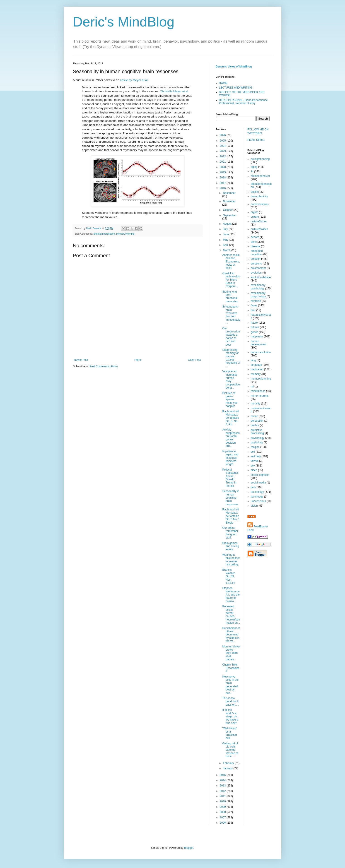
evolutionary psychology (258, 287)
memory (256, 374)
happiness (257, 337)
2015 (223, 775)
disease (255, 246)
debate (255, 237)
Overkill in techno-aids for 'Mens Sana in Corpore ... (231, 280)
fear (253, 310)
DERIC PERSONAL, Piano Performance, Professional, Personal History (244, 102)
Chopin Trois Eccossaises (231, 668)
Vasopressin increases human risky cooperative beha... (231, 380)
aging (254, 167)
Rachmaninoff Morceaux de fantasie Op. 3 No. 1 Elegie (231, 516)
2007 (223, 818)
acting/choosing (260, 159)
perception (257, 421)
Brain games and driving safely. (231, 546)
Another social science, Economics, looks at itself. (231, 262)
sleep (254, 470)
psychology (258, 438)
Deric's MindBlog (124, 22)
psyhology (257, 442)
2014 (223, 780)
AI (252, 171)
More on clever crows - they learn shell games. (231, 653)
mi (252, 387)
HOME (223, 83)
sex (253, 466)
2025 (223, 141)
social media (258, 483)
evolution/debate (261, 277)
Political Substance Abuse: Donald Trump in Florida (230, 478)
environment (258, 268)
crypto (255, 212)
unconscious (258, 501)
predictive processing (257, 432)
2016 (223, 188)
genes (255, 332)
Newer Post (81, 360)
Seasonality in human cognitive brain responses (231, 498)
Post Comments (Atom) (104, 366)
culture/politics (259, 229)
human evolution (261, 352)
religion (255, 447)
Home (138, 360)
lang (253, 360)
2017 (223, 183)
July (226, 229)
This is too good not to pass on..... (231, 701)
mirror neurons (260, 396)
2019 (223, 172)
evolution (256, 273)
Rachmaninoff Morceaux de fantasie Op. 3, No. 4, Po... (231, 418)
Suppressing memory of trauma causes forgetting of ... (231, 358)
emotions (256, 264)
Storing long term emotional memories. (230, 297)
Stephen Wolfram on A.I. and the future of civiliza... (231, 595)
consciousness (260, 204)
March (227, 250)
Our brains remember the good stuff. (230, 533)
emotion (256, 259)
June (226, 234)
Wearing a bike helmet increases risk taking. (231, 560)
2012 (223, 791)
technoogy (257, 497)
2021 (223, 162)
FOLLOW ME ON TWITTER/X (258, 131)
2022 (223, 156)
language (256, 365)
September (230, 215)
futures (255, 327)
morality (256, 404)
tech (253, 487)
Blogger (189, 848)
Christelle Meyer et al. (174, 91)
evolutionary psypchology (258, 295)
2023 (223, 151)
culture (255, 217)
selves (255, 461)
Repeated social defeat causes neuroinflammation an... (231, 615)
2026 (223, 135)
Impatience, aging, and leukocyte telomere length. (230, 458)
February (229, 763)
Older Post (194, 360)
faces (254, 305)
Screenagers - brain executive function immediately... (231, 315)
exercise (256, 301)
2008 (223, 812)
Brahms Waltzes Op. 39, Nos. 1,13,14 (229, 576)
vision (254, 506)
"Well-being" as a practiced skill (230, 733)
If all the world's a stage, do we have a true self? (230, 717)
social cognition (260, 475)
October (228, 210)
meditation (257, 369)
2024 (223, 146)
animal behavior (260, 176)
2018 (223, 178)
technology (257, 492)
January (228, 768)
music (254, 416)
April (226, 245)
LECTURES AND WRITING (236, 88)
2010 (223, 801)
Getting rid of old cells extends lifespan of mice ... (230, 750)
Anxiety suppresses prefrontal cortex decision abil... (231, 438)
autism (255, 192)
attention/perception (104, 234)
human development (259, 343)
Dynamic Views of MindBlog (234, 67)
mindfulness (258, 391)
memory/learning (125, 234)
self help (256, 456)
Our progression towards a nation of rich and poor (231, 337)
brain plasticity (259, 196)
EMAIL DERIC (256, 140)
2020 (223, 167)
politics (255, 425)
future (254, 323)
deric (254, 242)
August (228, 224)
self (253, 452)
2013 (223, 786)
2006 (223, 823)
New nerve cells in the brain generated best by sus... (230, 685)
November (229, 201)
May (226, 240)
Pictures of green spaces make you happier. (230, 400)
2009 (223, 807)
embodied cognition (257, 252)
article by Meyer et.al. (134, 80)
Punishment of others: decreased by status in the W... (231, 635)
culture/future (259, 221)
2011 (223, 796)
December (229, 193)
